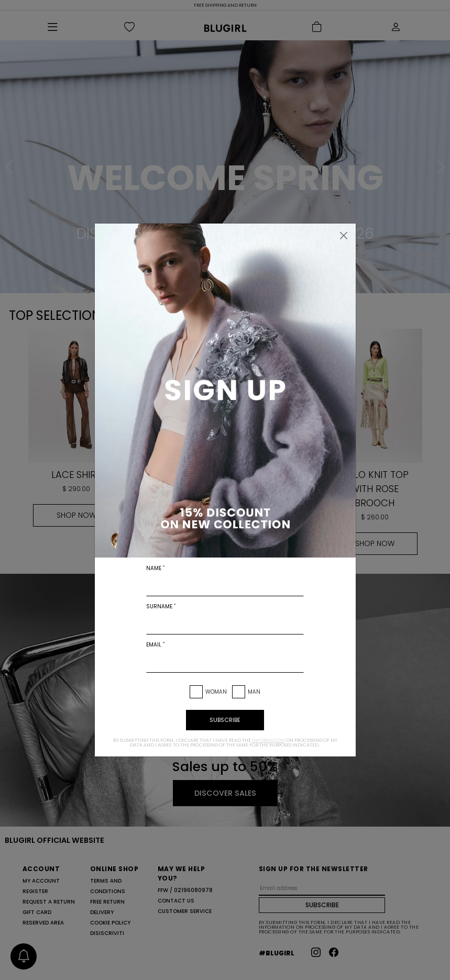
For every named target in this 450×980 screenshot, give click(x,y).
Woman (216, 692)
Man (254, 692)
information (268, 740)
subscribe (225, 720)
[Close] (344, 236)
